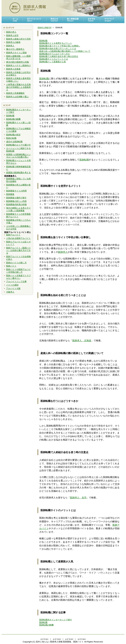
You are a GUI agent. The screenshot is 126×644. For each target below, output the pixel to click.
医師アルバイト (13, 235)
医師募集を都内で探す (16, 198)
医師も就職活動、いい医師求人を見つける (18, 57)
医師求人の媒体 (13, 42)
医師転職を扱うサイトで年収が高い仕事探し (60, 46)
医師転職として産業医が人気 (53, 62)
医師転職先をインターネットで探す (56, 620)
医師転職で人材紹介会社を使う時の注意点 (59, 56)
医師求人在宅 (12, 35)
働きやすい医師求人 (15, 49)
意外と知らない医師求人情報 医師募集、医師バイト (60, 642)
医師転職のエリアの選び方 (18, 145)
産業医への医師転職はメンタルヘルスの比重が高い (18, 156)
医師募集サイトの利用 (16, 191)
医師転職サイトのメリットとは (54, 59)
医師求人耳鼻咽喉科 (15, 93)
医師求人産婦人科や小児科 (18, 39)
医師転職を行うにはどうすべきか (55, 54)
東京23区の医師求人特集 (18, 62)
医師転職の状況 (13, 135)
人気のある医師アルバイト (18, 238)
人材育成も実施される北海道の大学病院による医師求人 (18, 87)
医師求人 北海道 (82, 341)
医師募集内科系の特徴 (16, 204)
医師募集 (10, 194)
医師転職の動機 (13, 119)
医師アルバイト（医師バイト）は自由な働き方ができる (18, 251)
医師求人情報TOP (45, 28)
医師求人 (10, 46)
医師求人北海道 (13, 69)
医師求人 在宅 (78, 498)
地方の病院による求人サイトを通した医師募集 (18, 209)
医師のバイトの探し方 (16, 263)
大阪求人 (10, 292)
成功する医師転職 (14, 142)
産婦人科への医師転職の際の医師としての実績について (65, 51)
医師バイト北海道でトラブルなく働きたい (18, 277)
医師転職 (10, 116)
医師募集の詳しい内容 (16, 201)
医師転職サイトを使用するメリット (56, 43)
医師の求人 (11, 32)
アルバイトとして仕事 (16, 282)
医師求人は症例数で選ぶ (17, 97)
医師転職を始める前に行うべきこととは (58, 49)
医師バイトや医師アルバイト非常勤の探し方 (18, 271)
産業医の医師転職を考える (18, 173)
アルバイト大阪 (13, 288)
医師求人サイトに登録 (16, 53)
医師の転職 (11, 138)
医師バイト (11, 266)
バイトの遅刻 (12, 285)
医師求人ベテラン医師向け (18, 65)
